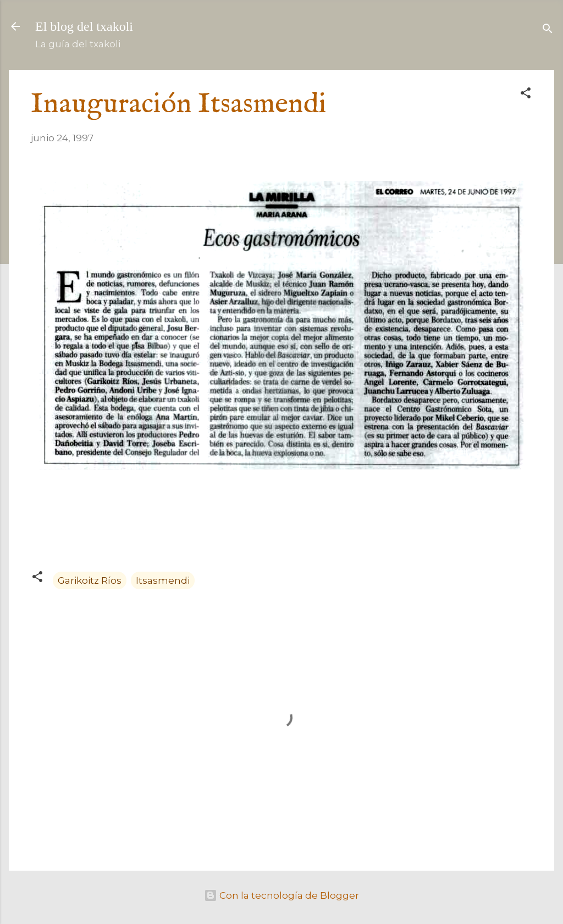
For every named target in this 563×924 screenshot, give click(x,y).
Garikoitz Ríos (90, 580)
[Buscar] (548, 30)
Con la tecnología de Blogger (281, 895)
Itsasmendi (163, 580)
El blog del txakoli (84, 26)
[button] (526, 95)
